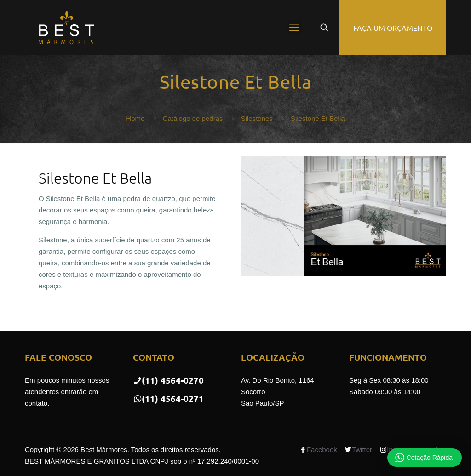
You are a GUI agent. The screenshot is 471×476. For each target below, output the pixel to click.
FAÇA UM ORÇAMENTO (393, 28)
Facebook (322, 450)
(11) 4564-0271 (168, 399)
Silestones (257, 118)
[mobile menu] (294, 28)
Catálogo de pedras (193, 118)
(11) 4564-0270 (168, 380)
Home (135, 118)
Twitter (362, 450)
